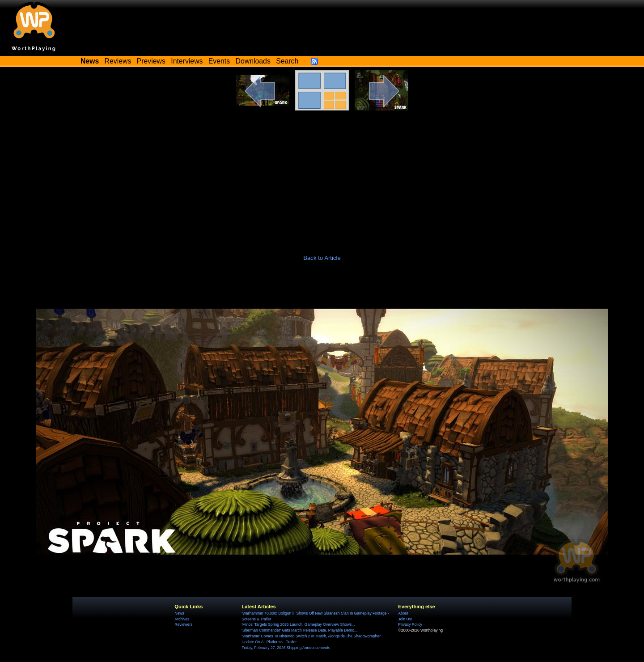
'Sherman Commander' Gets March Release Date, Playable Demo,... (300, 630)
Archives (182, 619)
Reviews (118, 61)
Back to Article (322, 258)
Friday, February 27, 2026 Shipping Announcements (286, 648)
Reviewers (183, 624)
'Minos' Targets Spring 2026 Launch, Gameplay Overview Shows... (298, 624)
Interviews (187, 61)
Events (219, 61)
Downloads (253, 61)
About (403, 613)
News (179, 613)
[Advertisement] (322, 178)
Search (287, 61)
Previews (151, 61)
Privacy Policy (410, 624)
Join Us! (405, 619)
